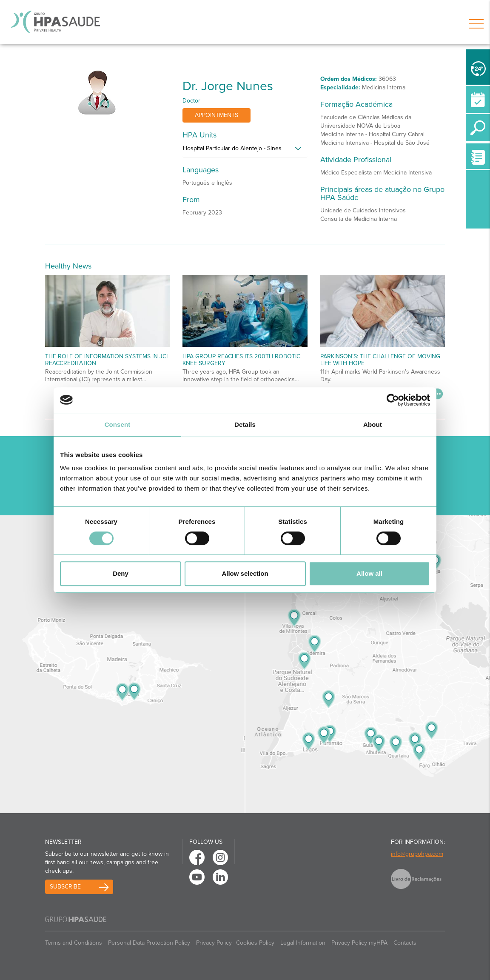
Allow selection (245, 573)
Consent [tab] (118, 424)
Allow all (369, 573)
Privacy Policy (214, 943)
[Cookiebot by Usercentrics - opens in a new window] (393, 400)
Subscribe (65, 887)
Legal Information (303, 943)
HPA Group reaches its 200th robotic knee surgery (241, 360)
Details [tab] (245, 424)
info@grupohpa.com (417, 854)
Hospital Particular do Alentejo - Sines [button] (232, 148)
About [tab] (373, 424)
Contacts (405, 943)
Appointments (217, 115)
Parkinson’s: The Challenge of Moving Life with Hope (380, 360)
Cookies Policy (255, 943)
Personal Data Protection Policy (149, 943)
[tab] (245, 151)
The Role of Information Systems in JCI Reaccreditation (106, 360)
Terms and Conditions (74, 943)
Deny (121, 573)
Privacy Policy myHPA (359, 943)
